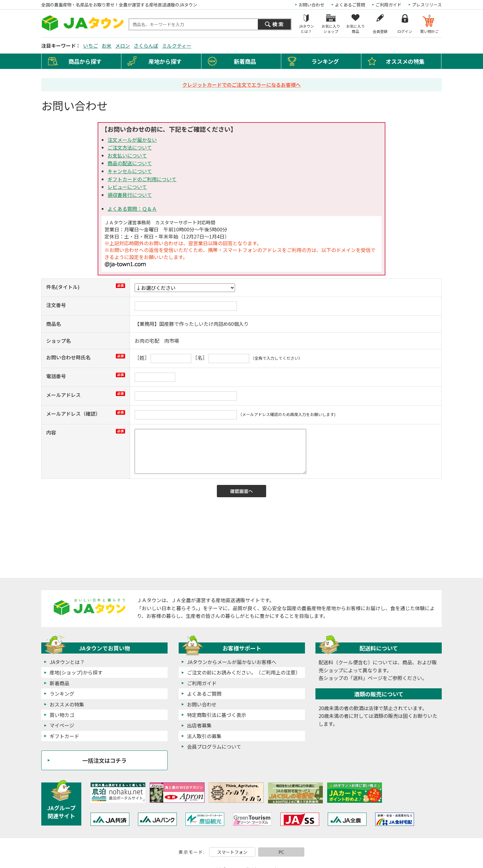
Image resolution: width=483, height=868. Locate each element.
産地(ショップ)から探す (76, 672)
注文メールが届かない (132, 140)
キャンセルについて (130, 171)
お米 (107, 46)
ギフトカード (64, 736)
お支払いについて (127, 155)
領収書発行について (130, 195)
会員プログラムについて (214, 746)
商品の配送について (130, 163)
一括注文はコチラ (104, 760)
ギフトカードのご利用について (142, 179)
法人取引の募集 (204, 736)
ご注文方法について (130, 147)
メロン (123, 46)
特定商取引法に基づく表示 (217, 715)
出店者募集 (199, 725)
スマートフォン (232, 852)
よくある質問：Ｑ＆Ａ (132, 209)
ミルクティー (177, 46)
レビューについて (127, 187)
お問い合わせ (311, 5)
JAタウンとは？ (67, 662)
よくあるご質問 (350, 5)
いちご (91, 46)
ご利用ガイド (388, 5)
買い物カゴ (62, 715)
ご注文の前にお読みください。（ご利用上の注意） (244, 672)
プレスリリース (427, 5)
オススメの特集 (405, 61)
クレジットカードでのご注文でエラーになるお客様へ (241, 85)
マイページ (62, 725)
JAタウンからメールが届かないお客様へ (232, 662)
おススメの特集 (67, 704)
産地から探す (165, 61)
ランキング (325, 61)
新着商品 (245, 61)
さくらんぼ (146, 46)
